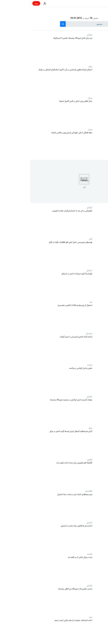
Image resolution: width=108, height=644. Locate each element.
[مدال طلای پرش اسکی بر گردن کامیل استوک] (32, 113)
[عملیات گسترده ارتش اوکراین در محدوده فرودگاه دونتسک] (32, 411)
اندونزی (59, 523)
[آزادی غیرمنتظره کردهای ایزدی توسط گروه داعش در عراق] (32, 443)
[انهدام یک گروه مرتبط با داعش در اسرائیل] (32, 285)
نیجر (60, 617)
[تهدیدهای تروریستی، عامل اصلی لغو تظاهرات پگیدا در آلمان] (32, 254)
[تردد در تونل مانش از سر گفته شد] (32, 569)
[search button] (33, 24)
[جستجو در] (54, 24)
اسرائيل (59, 270)
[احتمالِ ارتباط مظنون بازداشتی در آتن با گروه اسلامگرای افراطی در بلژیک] (32, 81)
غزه (61, 302)
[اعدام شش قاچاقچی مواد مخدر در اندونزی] (32, 537)
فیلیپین (60, 459)
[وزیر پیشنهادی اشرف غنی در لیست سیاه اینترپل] (32, 506)
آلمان (60, 239)
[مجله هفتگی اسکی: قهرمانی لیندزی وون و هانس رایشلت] (32, 144)
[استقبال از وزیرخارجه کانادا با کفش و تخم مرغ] (32, 317)
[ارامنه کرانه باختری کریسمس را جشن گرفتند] (32, 348)
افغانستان (59, 491)
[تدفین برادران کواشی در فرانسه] (32, 380)
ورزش (60, 98)
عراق (60, 428)
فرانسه (60, 365)
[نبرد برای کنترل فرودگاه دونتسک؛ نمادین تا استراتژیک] (32, 49)
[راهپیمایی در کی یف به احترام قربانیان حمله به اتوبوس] (32, 222)
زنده (6, 3)
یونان (60, 66)
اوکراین (59, 35)
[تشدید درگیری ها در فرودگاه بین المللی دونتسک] (32, 600)
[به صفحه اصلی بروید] (98, 3)
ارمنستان (59, 333)
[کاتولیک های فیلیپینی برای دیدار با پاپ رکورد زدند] (32, 474)
